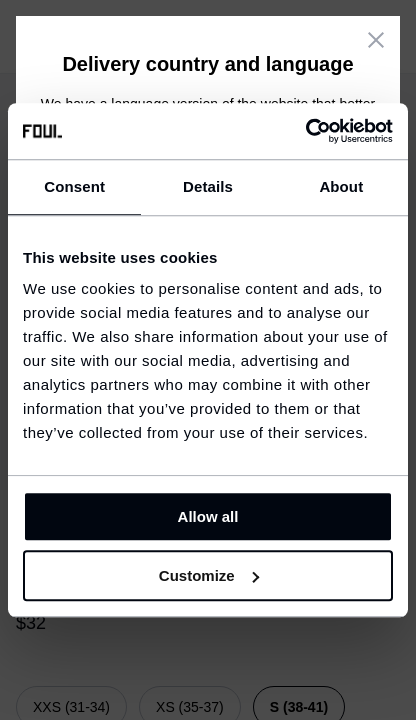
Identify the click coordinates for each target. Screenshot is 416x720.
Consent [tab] (74, 186)
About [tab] (341, 186)
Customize (209, 575)
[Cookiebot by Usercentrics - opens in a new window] (305, 131)
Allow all (208, 516)
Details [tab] (208, 186)
